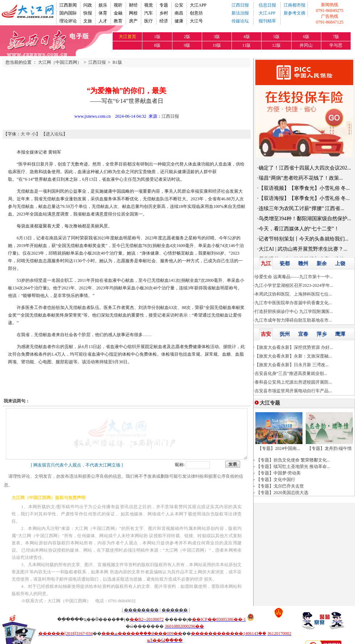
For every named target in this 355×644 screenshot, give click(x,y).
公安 (179, 5)
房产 (133, 21)
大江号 (196, 21)
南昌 (179, 13)
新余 (322, 264)
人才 (103, 21)
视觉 (149, 5)
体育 (103, 13)
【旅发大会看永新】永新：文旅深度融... (293, 356)
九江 (266, 264)
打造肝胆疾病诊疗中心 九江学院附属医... (294, 311)
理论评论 (68, 21)
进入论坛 (54, 134)
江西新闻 (68, 5)
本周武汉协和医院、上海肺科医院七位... (293, 294)
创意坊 (196, 13)
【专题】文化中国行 (276, 480)
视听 (118, 5)
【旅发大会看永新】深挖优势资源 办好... (294, 347)
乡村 (164, 13)
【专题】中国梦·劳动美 (278, 473)
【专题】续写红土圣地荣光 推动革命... (293, 467)
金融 (118, 13)
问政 (88, 5)
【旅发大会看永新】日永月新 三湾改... (292, 365)
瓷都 (285, 264)
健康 (179, 21)
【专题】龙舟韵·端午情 (329, 448)
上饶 (340, 264)
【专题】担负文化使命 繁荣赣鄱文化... (293, 460)
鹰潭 (340, 334)
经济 (164, 21)
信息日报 (267, 5)
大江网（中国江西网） (60, 62)
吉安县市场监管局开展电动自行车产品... (293, 391)
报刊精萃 (267, 21)
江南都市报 (295, 5)
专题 (164, 5)
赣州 (303, 264)
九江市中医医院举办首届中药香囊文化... (293, 303)
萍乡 (322, 334)
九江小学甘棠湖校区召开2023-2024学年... (294, 285)
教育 (118, 21)
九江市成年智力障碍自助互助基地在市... (293, 320)
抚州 (285, 334)
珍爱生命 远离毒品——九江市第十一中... (294, 277)
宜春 (303, 334)
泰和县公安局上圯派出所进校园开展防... (293, 382)
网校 (133, 13)
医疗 (149, 21)
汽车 (149, 13)
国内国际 (68, 13)
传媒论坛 (240, 21)
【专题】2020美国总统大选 (282, 493)
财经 (133, 5)
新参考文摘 (295, 13)
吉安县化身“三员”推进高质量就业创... (291, 373)
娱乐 (103, 5)
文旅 (88, 21)
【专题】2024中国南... (279, 448)
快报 (88, 13)
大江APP (198, 5)
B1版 (117, 62)
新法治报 (240, 13)
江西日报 (240, 5)
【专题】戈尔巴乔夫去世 (280, 486)
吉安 (266, 334)
